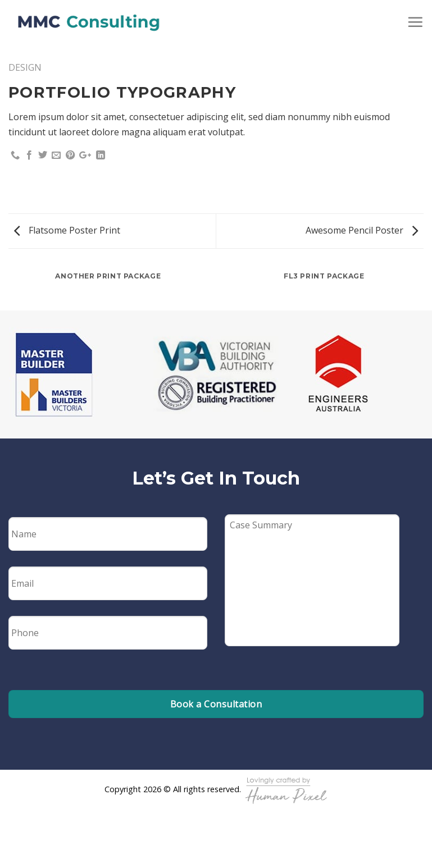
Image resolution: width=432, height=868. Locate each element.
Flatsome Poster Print (67, 230)
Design (25, 67)
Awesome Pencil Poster (362, 230)
